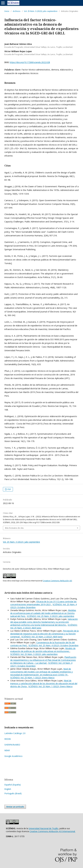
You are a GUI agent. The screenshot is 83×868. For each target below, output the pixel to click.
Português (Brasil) (13, 793)
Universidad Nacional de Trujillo (43, 828)
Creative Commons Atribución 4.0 (57, 581)
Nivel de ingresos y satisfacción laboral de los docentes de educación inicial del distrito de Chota (44, 683)
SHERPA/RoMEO (12, 745)
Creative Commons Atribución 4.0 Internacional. (52, 831)
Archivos (17, 11)
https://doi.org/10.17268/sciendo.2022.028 (30, 62)
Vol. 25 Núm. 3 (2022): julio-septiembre (41, 11)
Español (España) (13, 785)
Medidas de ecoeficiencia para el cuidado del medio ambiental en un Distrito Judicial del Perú (43, 613)
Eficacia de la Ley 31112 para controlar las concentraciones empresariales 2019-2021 (43, 603)
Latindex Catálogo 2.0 (15, 733)
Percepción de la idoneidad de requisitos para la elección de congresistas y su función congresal (44, 634)
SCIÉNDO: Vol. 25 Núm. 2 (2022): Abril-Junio (42, 637)
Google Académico (13, 756)
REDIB (8, 739)
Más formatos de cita (14, 528)
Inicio (7, 11)
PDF (9, 489)
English (8, 789)
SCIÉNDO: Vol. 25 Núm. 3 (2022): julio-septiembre (51, 616)
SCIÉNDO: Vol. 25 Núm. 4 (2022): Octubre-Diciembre (53, 645)
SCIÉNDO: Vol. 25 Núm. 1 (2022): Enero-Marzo (32, 678)
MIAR (7, 750)
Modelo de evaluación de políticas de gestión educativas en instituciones (43, 650)
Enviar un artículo (15, 807)
